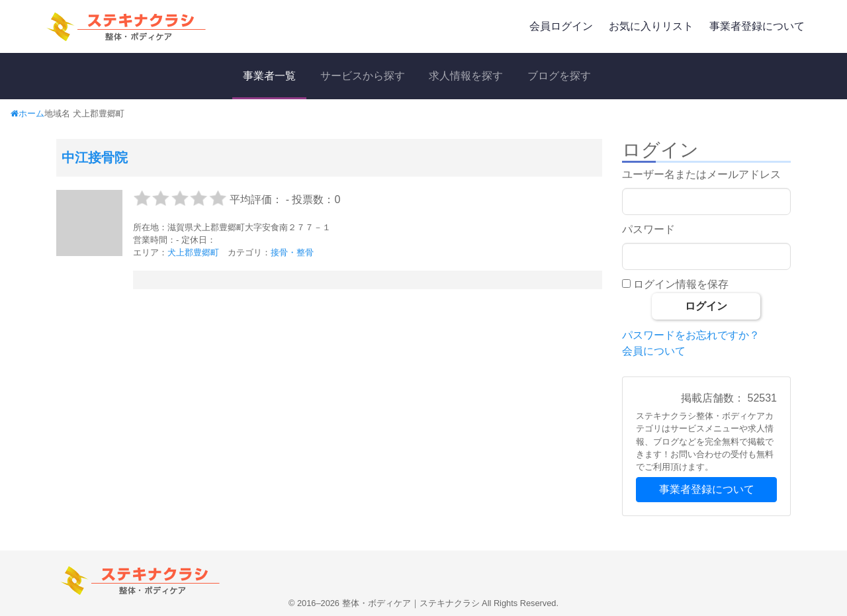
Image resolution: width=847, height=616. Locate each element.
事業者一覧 (269, 76)
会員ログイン (561, 26)
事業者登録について (757, 26)
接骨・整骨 (292, 252)
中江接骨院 (95, 157)
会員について (654, 351)
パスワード (648, 229)
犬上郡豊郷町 (193, 252)
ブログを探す (559, 76)
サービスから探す (363, 76)
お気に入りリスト (651, 26)
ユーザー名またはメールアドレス (701, 174)
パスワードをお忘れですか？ (691, 335)
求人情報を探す (466, 76)
